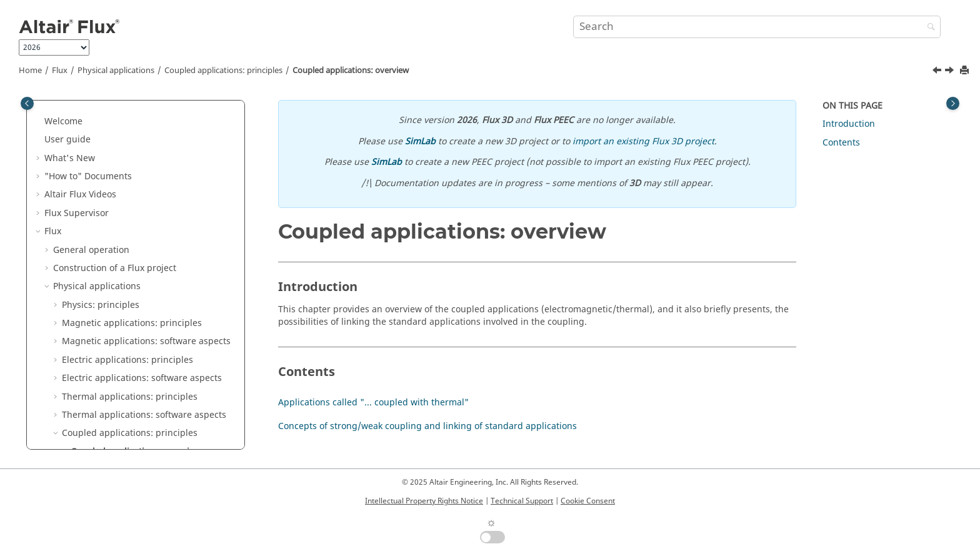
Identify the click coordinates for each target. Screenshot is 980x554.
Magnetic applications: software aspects (146, 163)
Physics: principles (101, 126)
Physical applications (116, 71)
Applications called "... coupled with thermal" (155, 298)
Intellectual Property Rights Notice (424, 501)
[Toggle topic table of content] (953, 103)
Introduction (849, 124)
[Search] (928, 28)
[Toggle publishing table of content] (27, 103)
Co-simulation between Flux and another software (138, 420)
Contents (841, 143)
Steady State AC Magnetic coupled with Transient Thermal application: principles (153, 365)
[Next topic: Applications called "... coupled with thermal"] (951, 72)
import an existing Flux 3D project (643, 141)
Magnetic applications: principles (132, 145)
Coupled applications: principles (223, 71)
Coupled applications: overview (351, 71)
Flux (60, 71)
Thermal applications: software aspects (144, 236)
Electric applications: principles (127, 181)
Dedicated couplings (96, 444)
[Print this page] (966, 71)
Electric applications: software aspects (142, 200)
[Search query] (757, 27)
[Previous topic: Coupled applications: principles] (938, 72)
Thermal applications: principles (130, 218)
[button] (48, 108)
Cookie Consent (588, 501)
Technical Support (522, 501)
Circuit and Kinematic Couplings (121, 396)
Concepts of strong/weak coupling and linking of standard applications (156, 328)
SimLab (420, 141)
